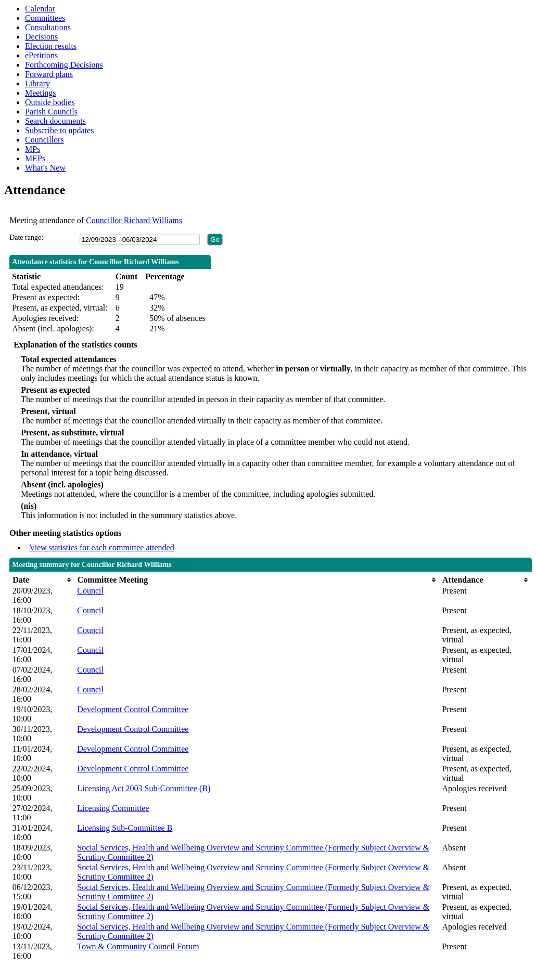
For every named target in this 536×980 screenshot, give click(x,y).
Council (90, 591)
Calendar (40, 9)
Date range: (26, 237)
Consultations (48, 27)
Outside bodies (50, 102)
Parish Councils (51, 112)
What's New (45, 168)
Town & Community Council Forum (138, 946)
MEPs (35, 158)
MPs (33, 149)
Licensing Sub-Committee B (125, 828)
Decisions (41, 37)
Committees (45, 18)
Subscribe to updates (59, 130)
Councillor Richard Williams (134, 220)
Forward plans (49, 74)
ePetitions (41, 55)
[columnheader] (42, 580)
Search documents (55, 121)
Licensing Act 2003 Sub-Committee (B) (144, 788)
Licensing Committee (113, 808)
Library (37, 83)
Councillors (44, 140)
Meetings (41, 93)
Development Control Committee (133, 709)
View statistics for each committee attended (102, 547)
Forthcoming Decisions (64, 65)
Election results (51, 46)
